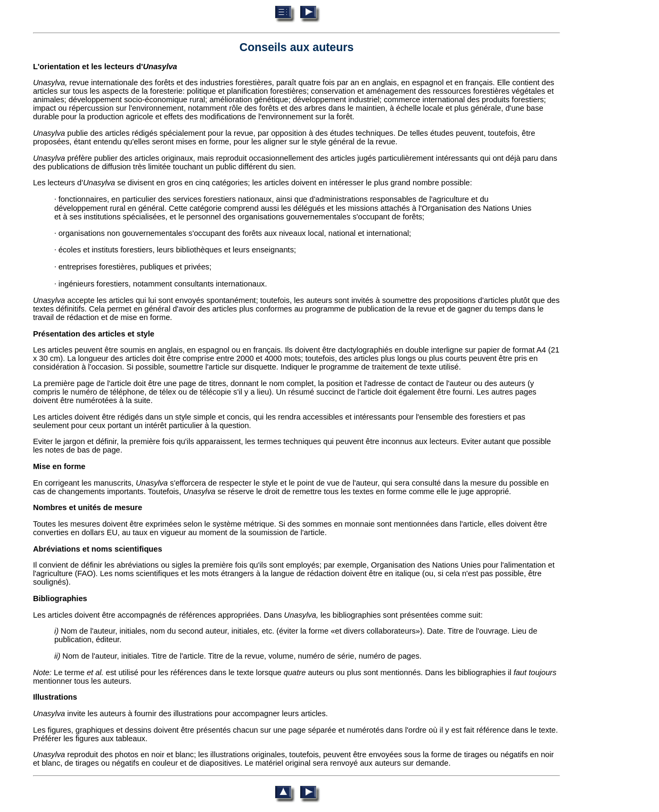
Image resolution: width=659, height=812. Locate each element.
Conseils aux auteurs (297, 47)
